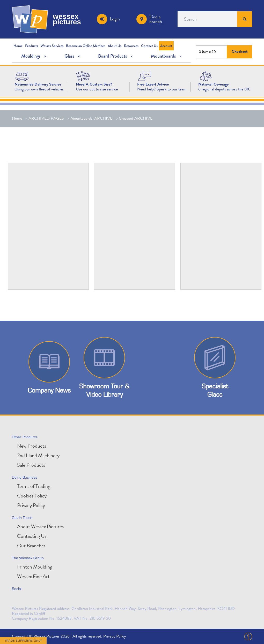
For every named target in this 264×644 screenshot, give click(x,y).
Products (32, 46)
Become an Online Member (86, 46)
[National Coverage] (213, 84)
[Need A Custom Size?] (83, 76)
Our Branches (31, 546)
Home (18, 46)
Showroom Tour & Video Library (104, 390)
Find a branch (156, 19)
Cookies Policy (32, 496)
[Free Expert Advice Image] (145, 76)
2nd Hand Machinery (38, 455)
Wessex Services (52, 46)
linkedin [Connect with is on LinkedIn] (28, 600)
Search (245, 19)
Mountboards (163, 56)
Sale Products (31, 465)
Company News (49, 390)
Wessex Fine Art (33, 576)
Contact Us (149, 46)
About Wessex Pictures (40, 526)
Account (166, 46)
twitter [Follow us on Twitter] (17, 600)
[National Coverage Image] (206, 76)
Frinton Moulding (35, 567)
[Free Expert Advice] (153, 84)
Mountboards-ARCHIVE (91, 118)
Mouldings (31, 56)
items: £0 (209, 52)
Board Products (112, 56)
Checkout (240, 52)
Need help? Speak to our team (162, 89)
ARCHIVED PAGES (46, 118)
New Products (32, 446)
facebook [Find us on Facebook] (40, 600)
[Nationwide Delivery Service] (38, 84)
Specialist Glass (215, 390)
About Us (115, 46)
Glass (69, 56)
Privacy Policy (31, 505)
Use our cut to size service (97, 89)
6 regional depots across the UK (224, 89)
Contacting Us (32, 536)
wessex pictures (67, 19)
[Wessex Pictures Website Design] (22, 76)
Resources (131, 46)
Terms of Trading (34, 486)
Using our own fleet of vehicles (39, 89)
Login (115, 19)
